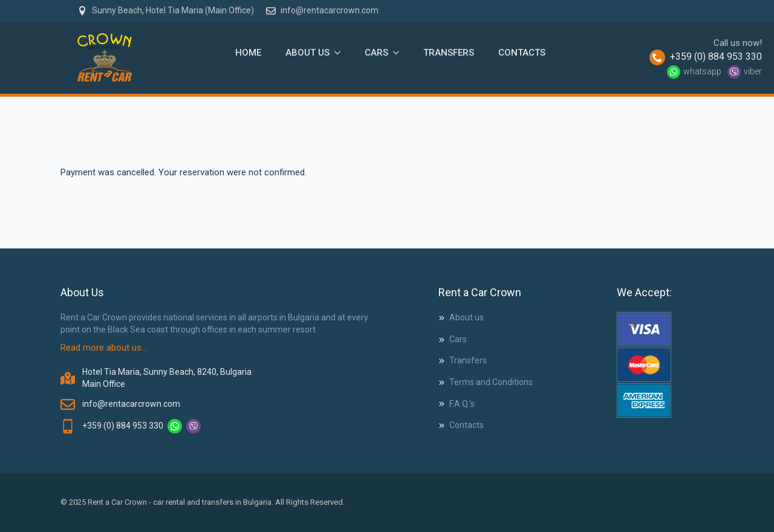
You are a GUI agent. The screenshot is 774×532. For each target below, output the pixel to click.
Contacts (522, 53)
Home (248, 53)
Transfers (449, 53)
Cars (376, 53)
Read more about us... (104, 348)
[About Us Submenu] (341, 53)
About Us (307, 53)
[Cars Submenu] (400, 53)
